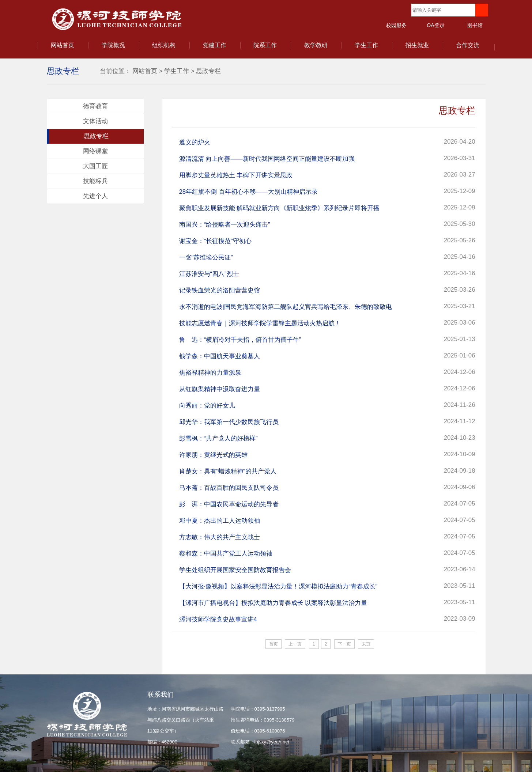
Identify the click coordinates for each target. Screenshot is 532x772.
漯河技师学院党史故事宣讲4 (218, 619)
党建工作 (215, 45)
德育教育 (95, 106)
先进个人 (95, 196)
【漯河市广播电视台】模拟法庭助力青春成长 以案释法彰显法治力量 (273, 603)
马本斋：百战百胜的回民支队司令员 (229, 488)
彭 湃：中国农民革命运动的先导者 (229, 504)
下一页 (344, 644)
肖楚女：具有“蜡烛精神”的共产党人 (228, 471)
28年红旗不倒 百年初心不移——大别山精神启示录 (249, 192)
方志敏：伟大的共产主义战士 (220, 537)
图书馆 (475, 25)
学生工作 (366, 45)
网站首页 (63, 45)
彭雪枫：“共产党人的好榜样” (218, 438)
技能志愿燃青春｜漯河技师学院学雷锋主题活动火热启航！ (260, 323)
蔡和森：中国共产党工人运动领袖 (226, 554)
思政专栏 (208, 71)
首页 (273, 644)
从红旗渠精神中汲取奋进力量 (220, 389)
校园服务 (396, 25)
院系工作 (265, 45)
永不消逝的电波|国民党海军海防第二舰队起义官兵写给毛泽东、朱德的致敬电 (286, 307)
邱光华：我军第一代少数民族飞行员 (229, 422)
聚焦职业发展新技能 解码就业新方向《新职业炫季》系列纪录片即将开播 (280, 208)
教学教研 (316, 45)
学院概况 (113, 45)
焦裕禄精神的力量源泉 (210, 373)
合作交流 (468, 45)
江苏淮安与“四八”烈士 (209, 274)
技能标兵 (95, 181)
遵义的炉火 (195, 142)
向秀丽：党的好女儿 (207, 406)
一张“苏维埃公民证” (206, 258)
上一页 (295, 644)
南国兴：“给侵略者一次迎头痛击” (225, 225)
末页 (366, 644)
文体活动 (95, 121)
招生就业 (417, 45)
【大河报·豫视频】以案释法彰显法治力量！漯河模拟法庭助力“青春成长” (278, 586)
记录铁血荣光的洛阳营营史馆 (220, 290)
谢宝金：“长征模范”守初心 (215, 241)
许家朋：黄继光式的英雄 (213, 455)
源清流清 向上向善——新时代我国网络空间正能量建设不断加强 (267, 159)
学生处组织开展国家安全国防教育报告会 (235, 570)
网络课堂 (95, 151)
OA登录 (435, 25)
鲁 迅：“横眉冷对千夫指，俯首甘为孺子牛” (240, 340)
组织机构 (164, 45)
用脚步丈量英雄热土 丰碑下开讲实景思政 (236, 175)
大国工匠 (95, 166)
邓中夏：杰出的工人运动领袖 (220, 521)
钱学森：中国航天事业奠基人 (220, 356)
